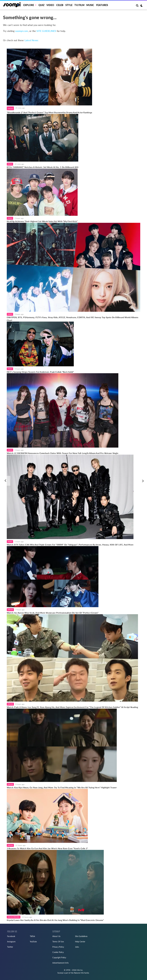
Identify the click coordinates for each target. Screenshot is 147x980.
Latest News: (32, 40)
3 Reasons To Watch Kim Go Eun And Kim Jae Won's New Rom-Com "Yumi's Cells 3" (47, 848)
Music (90, 5)
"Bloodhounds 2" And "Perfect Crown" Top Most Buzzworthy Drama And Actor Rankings (49, 112)
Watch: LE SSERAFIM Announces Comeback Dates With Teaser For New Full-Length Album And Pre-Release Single (63, 453)
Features (102, 5)
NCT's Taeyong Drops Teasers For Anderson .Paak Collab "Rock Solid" (40, 372)
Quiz (41, 5)
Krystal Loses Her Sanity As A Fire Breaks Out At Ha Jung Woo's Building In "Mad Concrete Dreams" (55, 920)
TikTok (32, 936)
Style (69, 5)
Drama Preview (14, 917)
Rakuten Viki (79, 973)
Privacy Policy (58, 947)
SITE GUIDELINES (46, 31)
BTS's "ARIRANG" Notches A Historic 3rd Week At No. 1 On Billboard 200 (43, 167)
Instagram (11, 942)
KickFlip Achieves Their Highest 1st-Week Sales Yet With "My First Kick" (42, 221)
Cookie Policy (58, 952)
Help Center (80, 942)
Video (50, 5)
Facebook (11, 936)
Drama (10, 109)
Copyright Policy (59, 957)
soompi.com (22, 31)
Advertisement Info (60, 963)
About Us (56, 936)
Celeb (60, 5)
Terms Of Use (58, 942)
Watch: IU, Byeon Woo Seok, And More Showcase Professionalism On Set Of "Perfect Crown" (53, 613)
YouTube (33, 942)
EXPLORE (29, 5)
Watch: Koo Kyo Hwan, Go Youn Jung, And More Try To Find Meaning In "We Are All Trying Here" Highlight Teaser (62, 787)
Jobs (77, 947)
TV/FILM (79, 5)
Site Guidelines (81, 936)
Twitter (10, 947)
